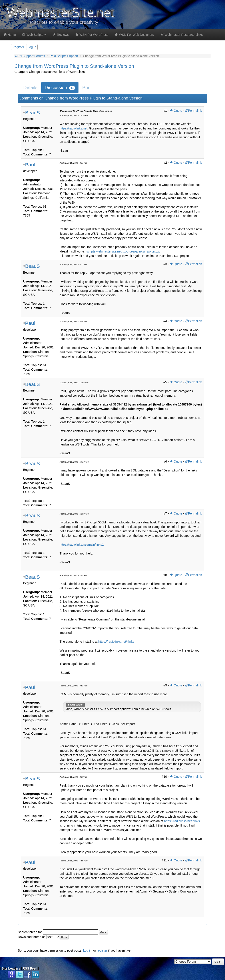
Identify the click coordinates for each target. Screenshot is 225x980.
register (102, 950)
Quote (176, 111)
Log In (32, 47)
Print (87, 87)
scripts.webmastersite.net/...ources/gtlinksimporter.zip (123, 251)
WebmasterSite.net (61, 12)
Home (10, 35)
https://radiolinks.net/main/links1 (82, 545)
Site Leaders (11, 968)
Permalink (193, 111)
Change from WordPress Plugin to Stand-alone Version (74, 66)
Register (18, 47)
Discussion (60, 87)
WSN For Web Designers (134, 35)
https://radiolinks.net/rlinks (116, 642)
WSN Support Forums (30, 56)
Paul (30, 165)
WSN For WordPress (92, 35)
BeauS (32, 113)
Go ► (103, 932)
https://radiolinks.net (73, 128)
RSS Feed (30, 968)
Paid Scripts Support (64, 56)
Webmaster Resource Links (182, 35)
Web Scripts (34, 35)
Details (30, 87)
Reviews (61, 35)
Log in (87, 950)
